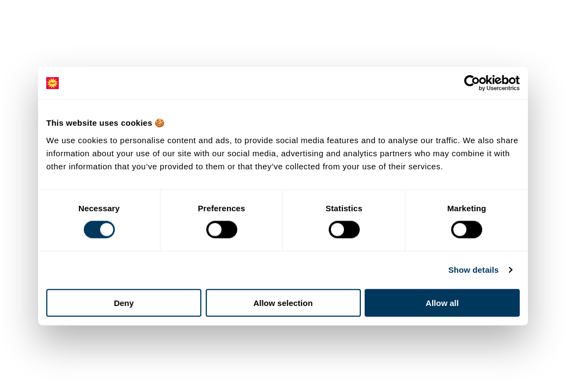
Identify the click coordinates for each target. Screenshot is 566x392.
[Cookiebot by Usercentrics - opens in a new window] (472, 83)
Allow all (442, 302)
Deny (124, 302)
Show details (474, 270)
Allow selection (283, 302)
